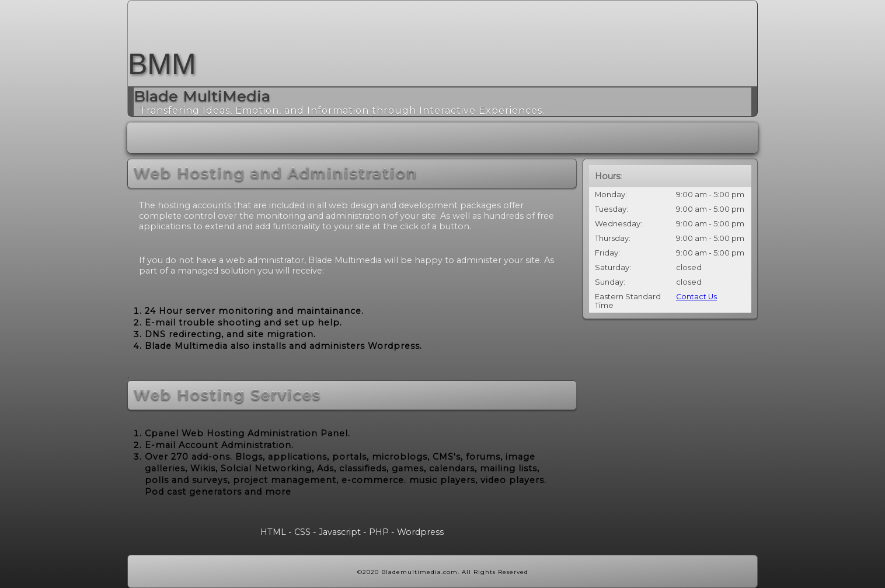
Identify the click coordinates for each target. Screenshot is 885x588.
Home (172, 138)
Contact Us (696, 297)
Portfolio (505, 138)
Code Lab (705, 138)
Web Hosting (395, 138)
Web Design (275, 138)
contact (604, 138)
